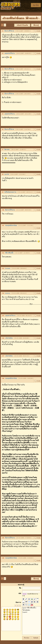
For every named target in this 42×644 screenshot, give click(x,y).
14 (3, 293)
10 (3, 210)
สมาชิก (36, 5)
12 (3, 253)
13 (3, 268)
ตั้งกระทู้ (36, 25)
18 (3, 378)
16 (3, 338)
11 (3, 225)
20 (3, 558)
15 (3, 316)
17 (3, 356)
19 (3, 538)
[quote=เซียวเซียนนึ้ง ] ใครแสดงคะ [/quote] (32, 620)
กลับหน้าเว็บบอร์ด (22, 25)
